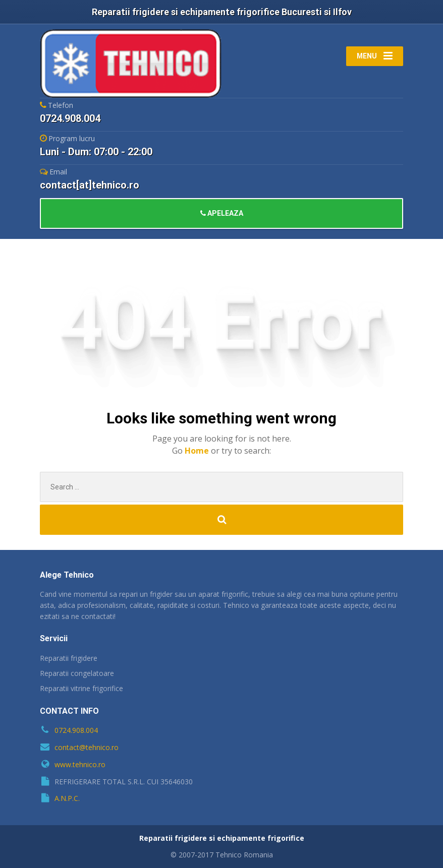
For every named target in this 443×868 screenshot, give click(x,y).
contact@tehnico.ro (87, 747)
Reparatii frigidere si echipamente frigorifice (222, 838)
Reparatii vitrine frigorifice (81, 688)
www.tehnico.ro (80, 764)
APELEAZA (222, 213)
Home (198, 451)
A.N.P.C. (67, 798)
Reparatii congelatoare (77, 673)
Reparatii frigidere (69, 658)
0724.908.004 (76, 730)
